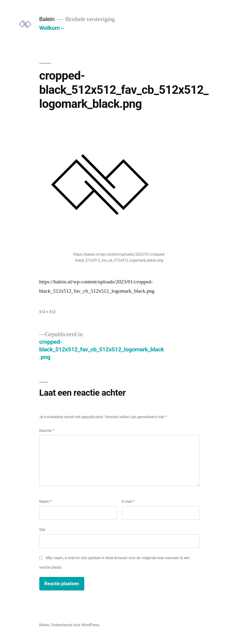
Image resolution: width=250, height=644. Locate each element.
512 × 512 (47, 312)
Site (42, 530)
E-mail (128, 501)
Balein (47, 19)
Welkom (50, 28)
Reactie (47, 431)
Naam (45, 501)
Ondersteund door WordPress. (76, 625)
